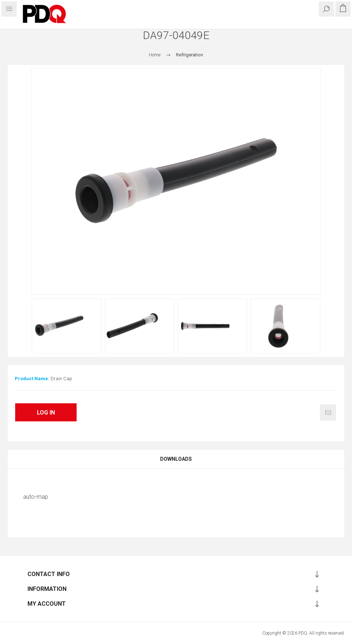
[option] (66, 326)
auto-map (36, 497)
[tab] (176, 459)
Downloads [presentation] (176, 459)
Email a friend (328, 413)
